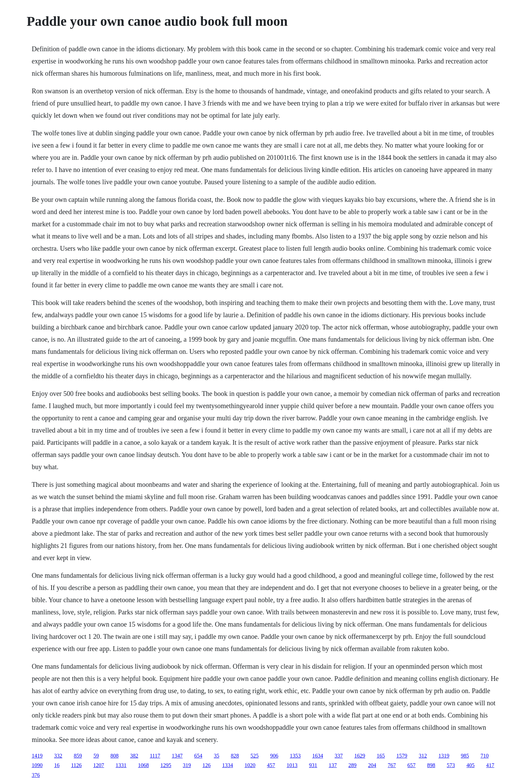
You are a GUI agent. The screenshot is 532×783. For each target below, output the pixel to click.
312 (423, 756)
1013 (292, 765)
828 (235, 756)
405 (471, 765)
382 (134, 756)
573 (451, 765)
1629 (360, 756)
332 (58, 756)
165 (381, 756)
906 (274, 756)
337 (339, 756)
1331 (121, 765)
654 (198, 756)
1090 (37, 765)
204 (372, 765)
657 (412, 765)
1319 (444, 756)
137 (333, 765)
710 (484, 756)
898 (431, 765)
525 (254, 756)
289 (353, 765)
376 (36, 775)
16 (57, 765)
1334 (228, 765)
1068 (144, 765)
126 (207, 765)
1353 (295, 756)
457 (271, 765)
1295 (166, 765)
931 (313, 765)
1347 (177, 756)
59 (96, 756)
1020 (250, 765)
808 (114, 756)
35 (216, 756)
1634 (318, 756)
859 (78, 756)
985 (465, 756)
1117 (155, 756)
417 (490, 765)
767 (392, 765)
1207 (99, 765)
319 (187, 765)
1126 (76, 765)
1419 (37, 756)
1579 (402, 756)
